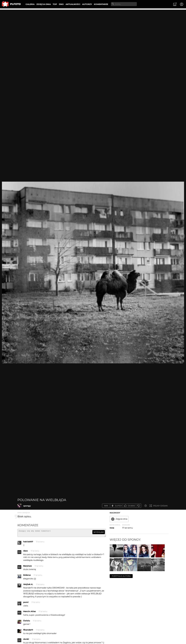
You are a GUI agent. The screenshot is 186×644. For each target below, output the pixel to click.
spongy (27, 506)
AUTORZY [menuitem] (87, 4)
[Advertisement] (93, 28)
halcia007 (28, 543)
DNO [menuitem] (61, 4)
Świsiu (27, 622)
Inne (112, 528)
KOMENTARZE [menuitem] (101, 4)
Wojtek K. (28, 585)
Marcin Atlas (30, 612)
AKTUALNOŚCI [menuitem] (73, 4)
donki (26, 640)
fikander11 (28, 631)
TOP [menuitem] (55, 4)
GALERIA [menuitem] (30, 4)
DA (19, 553)
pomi (26, 603)
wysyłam (99, 532)
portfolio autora (121, 576)
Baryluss (28, 567)
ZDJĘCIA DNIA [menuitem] (44, 4)
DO (19, 641)
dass (26, 552)
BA (19, 568)
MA (19, 614)
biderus (27, 576)
